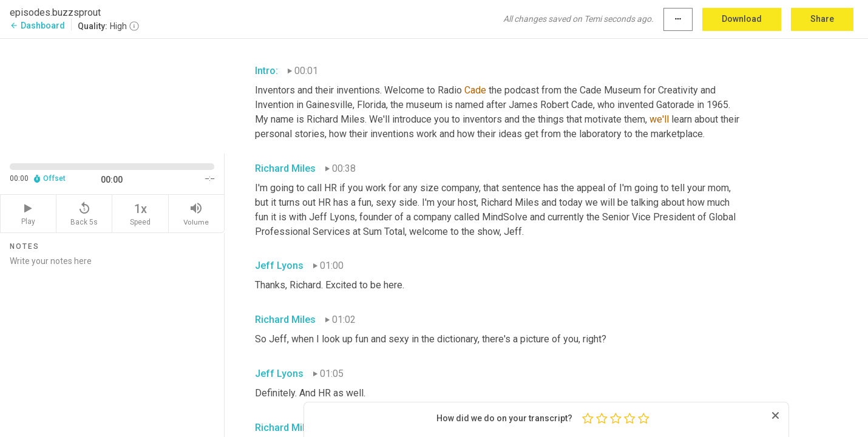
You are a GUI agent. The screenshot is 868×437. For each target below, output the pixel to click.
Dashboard (37, 25)
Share (822, 19)
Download (742, 19)
